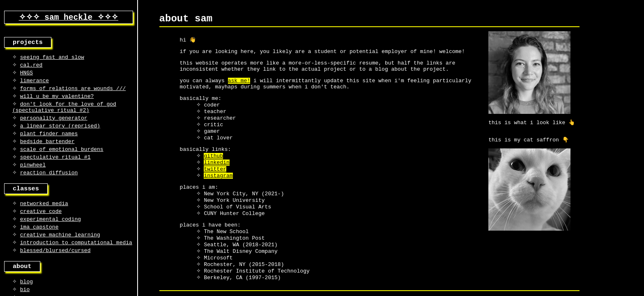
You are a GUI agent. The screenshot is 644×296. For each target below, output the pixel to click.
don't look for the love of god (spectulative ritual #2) (64, 115)
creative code (41, 229)
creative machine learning (60, 255)
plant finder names (49, 145)
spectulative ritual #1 (55, 171)
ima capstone (39, 246)
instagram (218, 195)
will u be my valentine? (57, 103)
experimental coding (51, 238)
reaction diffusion (49, 188)
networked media (44, 220)
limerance (34, 86)
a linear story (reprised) (60, 136)
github (213, 173)
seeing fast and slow (52, 60)
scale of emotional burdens (62, 162)
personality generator (54, 127)
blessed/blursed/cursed (55, 272)
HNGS (26, 77)
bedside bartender (47, 153)
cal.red (31, 68)
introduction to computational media (76, 264)
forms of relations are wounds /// (73, 94)
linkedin (216, 180)
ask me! (239, 88)
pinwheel (33, 179)
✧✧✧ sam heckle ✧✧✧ (69, 18)
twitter (215, 188)
